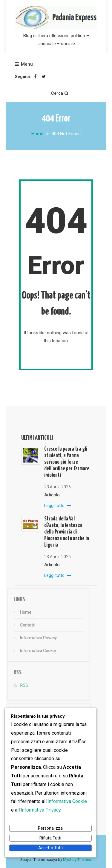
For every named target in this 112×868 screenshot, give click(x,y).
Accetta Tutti (50, 848)
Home (21, 612)
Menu (24, 64)
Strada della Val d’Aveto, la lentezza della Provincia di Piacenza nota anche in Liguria (67, 532)
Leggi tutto (58, 506)
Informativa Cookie (33, 651)
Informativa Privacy (34, 638)
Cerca (60, 93)
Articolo (52, 495)
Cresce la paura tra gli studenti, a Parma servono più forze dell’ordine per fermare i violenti (67, 462)
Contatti (23, 625)
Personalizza (50, 828)
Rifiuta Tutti (50, 838)
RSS (20, 685)
